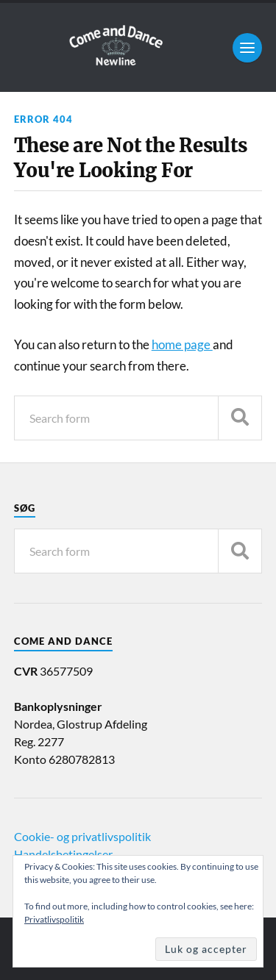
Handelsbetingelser (63, 854)
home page (182, 344)
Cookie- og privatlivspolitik (82, 836)
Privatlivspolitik (54, 919)
